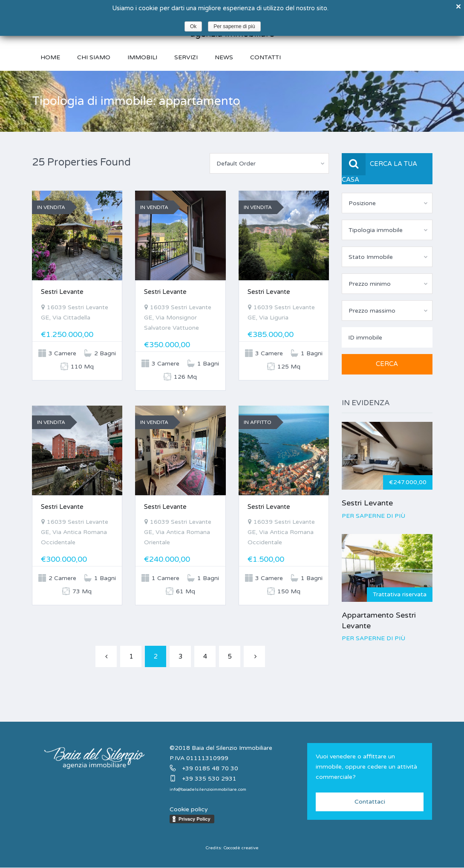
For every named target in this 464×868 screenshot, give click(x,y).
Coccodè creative (241, 848)
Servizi (186, 57)
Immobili (142, 57)
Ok (193, 26)
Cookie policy (189, 809)
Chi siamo (94, 57)
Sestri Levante (62, 292)
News (224, 57)
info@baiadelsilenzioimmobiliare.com (208, 790)
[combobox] (269, 163)
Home (50, 57)
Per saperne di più (373, 516)
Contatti (265, 57)
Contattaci (370, 802)
